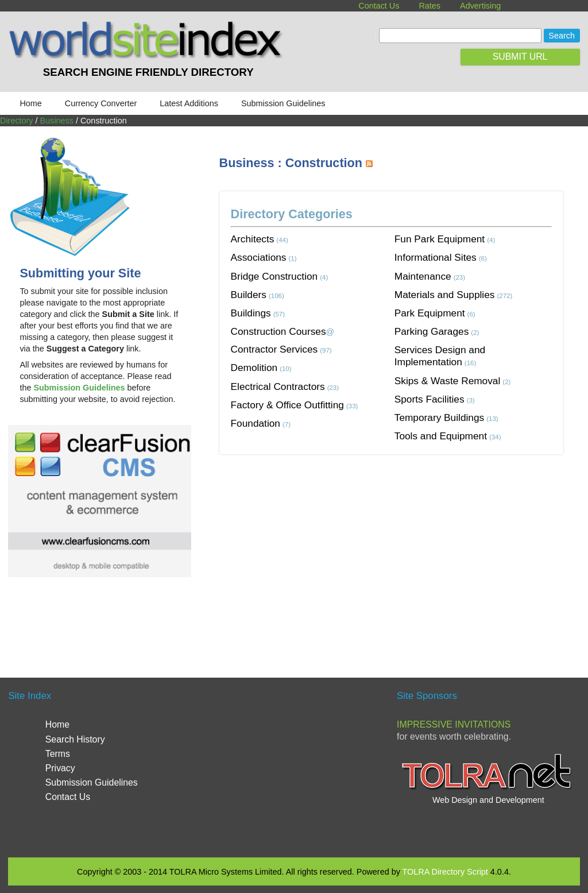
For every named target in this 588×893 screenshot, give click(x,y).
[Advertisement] (404, 552)
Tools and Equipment (441, 436)
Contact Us (379, 6)
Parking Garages (432, 331)
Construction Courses (278, 331)
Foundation (256, 423)
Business (57, 121)
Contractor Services (274, 349)
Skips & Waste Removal (448, 381)
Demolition (254, 368)
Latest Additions (189, 103)
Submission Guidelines (283, 103)
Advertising (480, 6)
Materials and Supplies (445, 295)
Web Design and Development (488, 800)
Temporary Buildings (439, 417)
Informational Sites (436, 257)
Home (30, 103)
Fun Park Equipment (440, 239)
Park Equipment (430, 313)
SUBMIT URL (520, 57)
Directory (17, 121)
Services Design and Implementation (440, 356)
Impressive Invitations (454, 724)
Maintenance (423, 276)
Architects (253, 239)
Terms (58, 754)
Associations (259, 257)
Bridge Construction (274, 276)
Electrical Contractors (278, 386)
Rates (430, 6)
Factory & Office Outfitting (287, 405)
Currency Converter (101, 103)
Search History (75, 739)
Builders (249, 295)
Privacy (60, 768)
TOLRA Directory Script (445, 872)
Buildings (251, 313)
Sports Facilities (430, 399)
